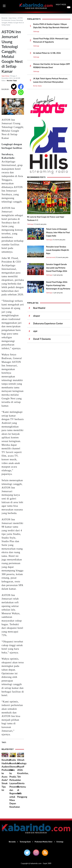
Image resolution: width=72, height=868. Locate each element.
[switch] (69, 7)
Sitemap (60, 842)
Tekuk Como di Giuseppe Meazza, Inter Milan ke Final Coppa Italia (58, 232)
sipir (35, 331)
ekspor (37, 316)
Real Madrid (39, 308)
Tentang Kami (25, 842)
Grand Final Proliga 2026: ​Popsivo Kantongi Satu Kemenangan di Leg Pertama (58, 285)
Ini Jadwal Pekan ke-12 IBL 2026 (47, 53)
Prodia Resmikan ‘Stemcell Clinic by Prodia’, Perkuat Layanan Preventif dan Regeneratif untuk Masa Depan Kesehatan (15, 783)
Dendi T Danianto (42, 339)
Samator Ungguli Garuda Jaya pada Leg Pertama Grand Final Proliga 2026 (57, 268)
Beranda (4, 18)
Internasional (50, 257)
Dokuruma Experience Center (48, 323)
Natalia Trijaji (12, 80)
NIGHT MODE (61, 4)
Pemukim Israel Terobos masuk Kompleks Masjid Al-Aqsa (58, 250)
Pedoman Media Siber (44, 842)
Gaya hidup (12, 18)
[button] (4, 6)
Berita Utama (37, 86)
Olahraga (36, 31)
